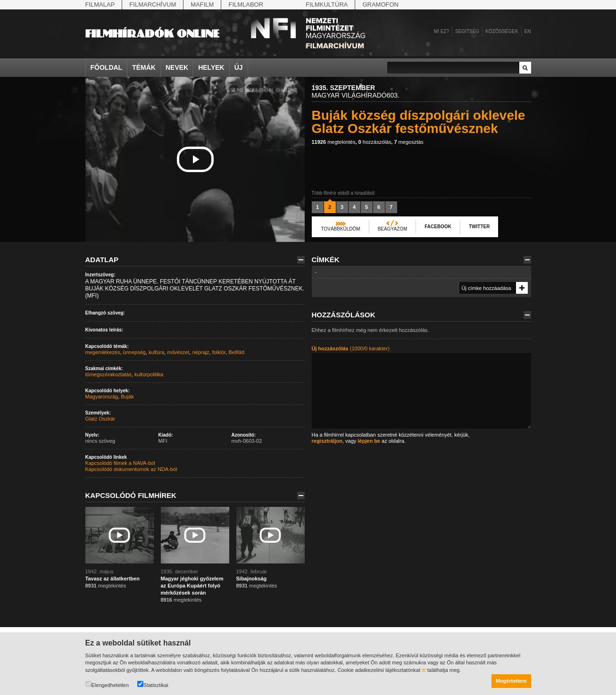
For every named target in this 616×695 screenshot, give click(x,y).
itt (424, 670)
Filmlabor (246, 4)
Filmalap (100, 4)
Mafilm (202, 4)
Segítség (467, 31)
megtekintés (334, 142)
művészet (178, 352)
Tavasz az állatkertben (112, 579)
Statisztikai (153, 684)
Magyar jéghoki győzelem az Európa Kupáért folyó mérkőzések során (192, 586)
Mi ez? (441, 31)
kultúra (156, 352)
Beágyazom (393, 229)
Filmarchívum (153, 4)
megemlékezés (103, 352)
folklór (219, 352)
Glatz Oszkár (100, 419)
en (528, 31)
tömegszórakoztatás (108, 374)
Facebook (438, 227)
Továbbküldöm (341, 229)
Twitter (479, 227)
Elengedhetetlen (107, 684)
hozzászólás (375, 142)
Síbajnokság (252, 579)
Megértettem (511, 681)
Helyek (211, 67)
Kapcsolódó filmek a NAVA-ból (120, 463)
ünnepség (134, 352)
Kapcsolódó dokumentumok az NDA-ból (131, 469)
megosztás (408, 142)
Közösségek (502, 31)
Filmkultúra (327, 4)
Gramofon (380, 4)
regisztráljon (327, 441)
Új (239, 67)
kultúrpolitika (149, 374)
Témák (144, 67)
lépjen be (369, 441)
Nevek (177, 67)
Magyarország (102, 397)
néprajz (200, 352)
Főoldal (107, 67)
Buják (127, 397)
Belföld (237, 352)
